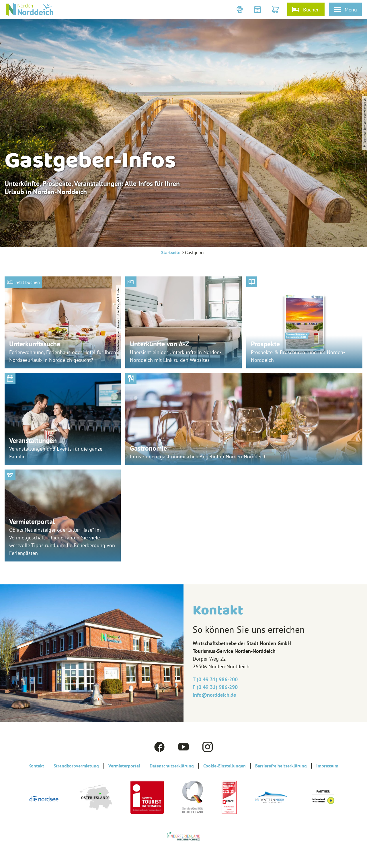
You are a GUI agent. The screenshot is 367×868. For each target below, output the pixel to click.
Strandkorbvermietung (76, 766)
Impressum (327, 766)
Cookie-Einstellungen (225, 766)
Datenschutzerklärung (172, 766)
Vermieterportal (124, 766)
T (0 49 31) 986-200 (215, 679)
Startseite (171, 252)
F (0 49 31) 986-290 (215, 687)
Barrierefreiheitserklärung (281, 766)
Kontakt (36, 766)
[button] (240, 9)
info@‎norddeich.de (214, 695)
